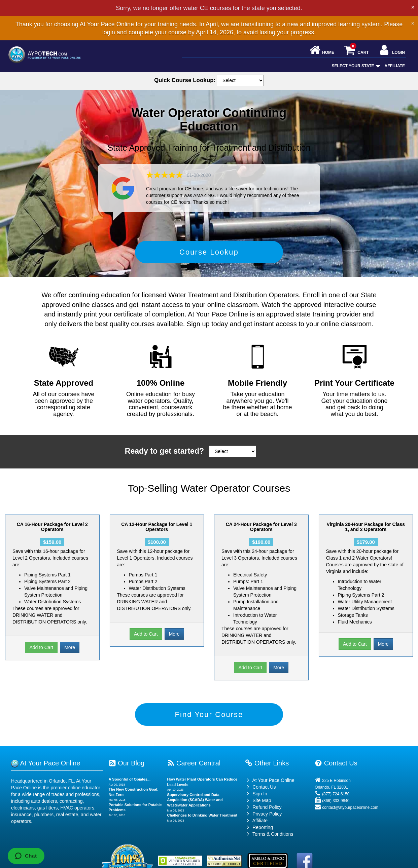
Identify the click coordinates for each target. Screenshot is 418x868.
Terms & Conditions (273, 845)
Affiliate (395, 66)
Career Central (194, 774)
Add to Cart (41, 653)
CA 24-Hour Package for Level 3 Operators (261, 532)
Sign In (256, 804)
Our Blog (127, 774)
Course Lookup (209, 255)
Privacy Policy (267, 825)
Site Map (258, 811)
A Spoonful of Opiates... (130, 790)
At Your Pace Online (270, 791)
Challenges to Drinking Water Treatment (202, 826)
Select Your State (355, 66)
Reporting (263, 838)
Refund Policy (267, 818)
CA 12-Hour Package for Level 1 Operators (157, 532)
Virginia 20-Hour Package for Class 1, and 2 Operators (366, 532)
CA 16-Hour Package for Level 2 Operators (52, 532)
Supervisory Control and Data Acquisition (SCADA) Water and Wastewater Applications (195, 811)
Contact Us (260, 798)
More (70, 653)
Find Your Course (209, 723)
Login (392, 51)
